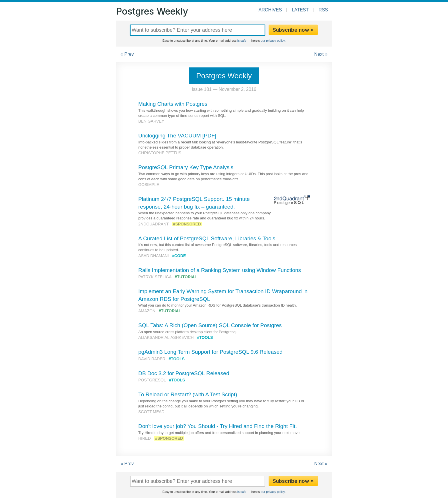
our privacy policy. (273, 41)
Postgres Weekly (152, 11)
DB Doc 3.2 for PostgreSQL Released (184, 373)
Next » (321, 54)
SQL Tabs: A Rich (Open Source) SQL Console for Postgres (210, 325)
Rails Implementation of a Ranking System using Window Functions (220, 270)
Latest (300, 10)
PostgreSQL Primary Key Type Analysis (186, 167)
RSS (323, 10)
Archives (270, 10)
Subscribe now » (293, 30)
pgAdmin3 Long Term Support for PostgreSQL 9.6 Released (210, 352)
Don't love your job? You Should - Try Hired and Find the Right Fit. (218, 426)
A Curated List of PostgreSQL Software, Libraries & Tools (207, 238)
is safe (242, 41)
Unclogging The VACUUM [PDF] (177, 136)
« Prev (127, 54)
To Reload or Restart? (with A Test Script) (188, 394)
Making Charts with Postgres (173, 104)
